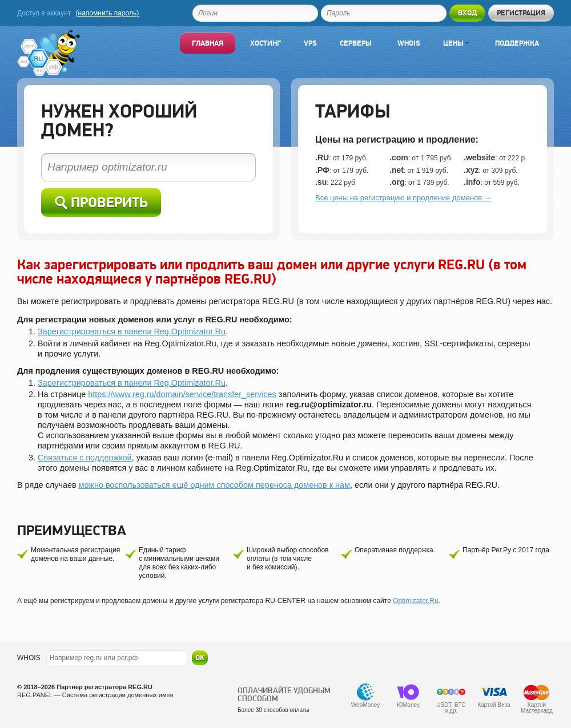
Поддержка (517, 43)
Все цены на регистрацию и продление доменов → (403, 198)
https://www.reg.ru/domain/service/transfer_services (182, 394)
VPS (310, 43)
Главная (208, 43)
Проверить (101, 203)
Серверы (356, 43)
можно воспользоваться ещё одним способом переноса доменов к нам (214, 485)
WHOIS (29, 658)
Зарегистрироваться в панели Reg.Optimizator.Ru (132, 331)
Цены (456, 43)
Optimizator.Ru (415, 601)
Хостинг (266, 43)
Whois (409, 43)
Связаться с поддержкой (85, 458)
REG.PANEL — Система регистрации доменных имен (95, 695)
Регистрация (521, 13)
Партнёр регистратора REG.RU (104, 687)
